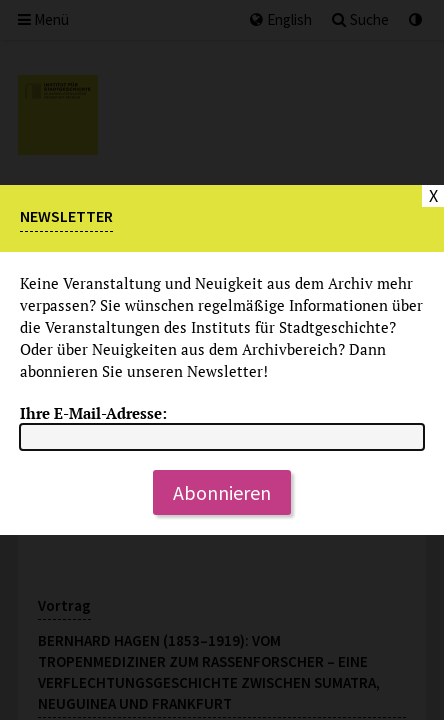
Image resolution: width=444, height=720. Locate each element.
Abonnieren (222, 492)
